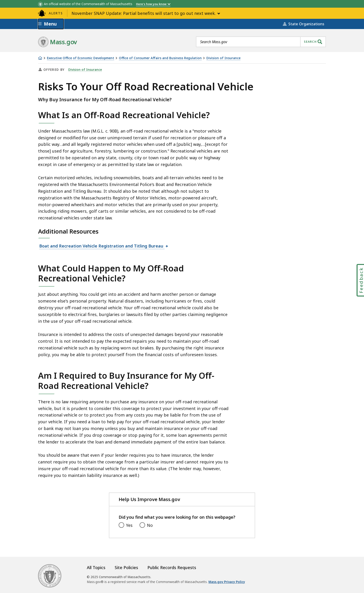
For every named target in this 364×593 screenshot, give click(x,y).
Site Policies (126, 567)
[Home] (40, 58)
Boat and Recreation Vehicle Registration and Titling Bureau (102, 246)
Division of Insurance (223, 58)
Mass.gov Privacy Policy (227, 582)
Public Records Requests (172, 567)
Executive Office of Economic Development (81, 58)
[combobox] (261, 42)
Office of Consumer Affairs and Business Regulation (160, 58)
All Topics (96, 567)
